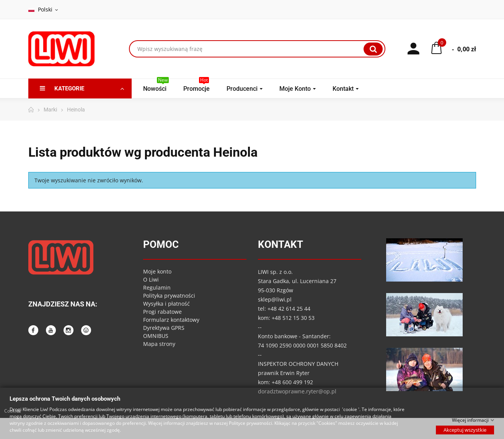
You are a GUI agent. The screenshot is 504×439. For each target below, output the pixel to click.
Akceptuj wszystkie (465, 429)
